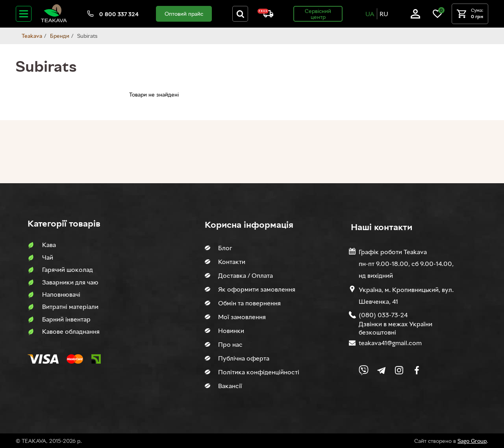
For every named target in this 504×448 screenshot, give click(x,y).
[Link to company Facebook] (417, 370)
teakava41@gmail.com (390, 343)
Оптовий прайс (184, 14)
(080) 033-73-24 (383, 315)
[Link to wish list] (437, 16)
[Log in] (415, 16)
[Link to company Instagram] (399, 370)
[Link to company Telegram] (381, 370)
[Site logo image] (54, 21)
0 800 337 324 (119, 14)
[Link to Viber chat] (364, 370)
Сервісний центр (318, 14)
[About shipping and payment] (265, 15)
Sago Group (472, 441)
